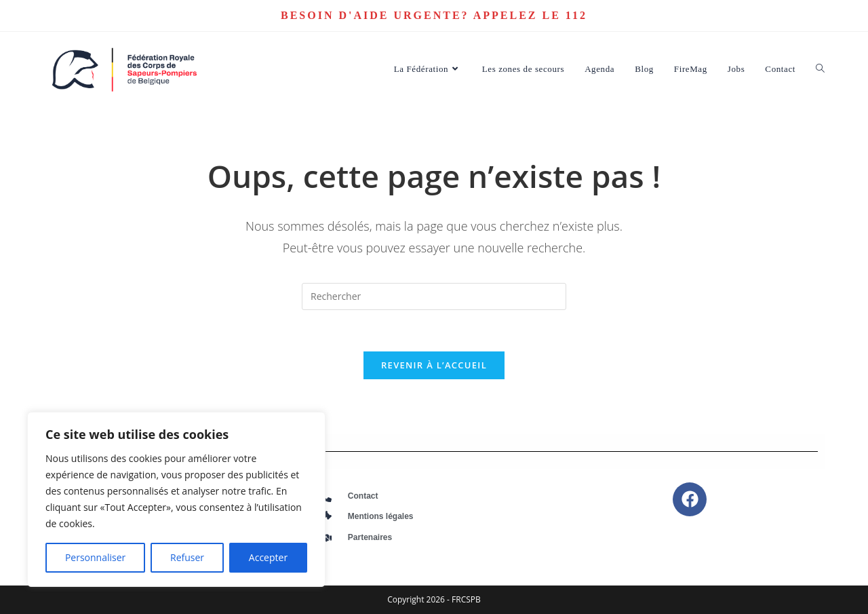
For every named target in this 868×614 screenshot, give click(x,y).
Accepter (268, 557)
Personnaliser (95, 557)
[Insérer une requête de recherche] (434, 296)
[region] (176, 499)
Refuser (187, 557)
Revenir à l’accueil (434, 365)
